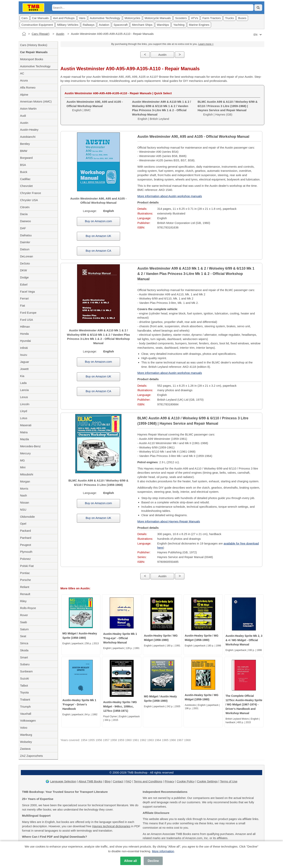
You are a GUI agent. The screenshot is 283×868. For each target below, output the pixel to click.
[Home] (24, 34)
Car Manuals (40, 18)
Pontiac (25, 573)
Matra (24, 432)
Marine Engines (199, 25)
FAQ (129, 781)
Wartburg (26, 735)
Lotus (24, 418)
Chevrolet (26, 186)
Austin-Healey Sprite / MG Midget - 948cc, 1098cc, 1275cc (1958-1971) (120, 706)
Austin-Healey (29, 130)
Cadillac (25, 179)
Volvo (24, 728)
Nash (23, 495)
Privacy (170, 781)
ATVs (195, 18)
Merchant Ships (142, 25)
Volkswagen (28, 721)
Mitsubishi (27, 474)
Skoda (24, 650)
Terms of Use (229, 781)
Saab (23, 622)
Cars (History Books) (34, 45)
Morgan (25, 481)
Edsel (24, 284)
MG (22, 460)
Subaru (25, 664)
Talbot (24, 685)
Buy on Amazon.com (98, 221)
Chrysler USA (29, 200)
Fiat (23, 306)
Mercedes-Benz (30, 446)
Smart (24, 657)
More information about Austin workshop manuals (170, 196)
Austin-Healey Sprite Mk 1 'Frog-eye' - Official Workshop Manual (120, 638)
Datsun (25, 249)
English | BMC (95, 106)
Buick (24, 172)
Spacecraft (121, 25)
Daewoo (25, 221)
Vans (82, 18)
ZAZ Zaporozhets (31, 756)
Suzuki (24, 678)
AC (22, 73)
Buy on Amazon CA (98, 251)
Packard (25, 531)
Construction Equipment (37, 25)
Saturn (24, 629)
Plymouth (26, 552)
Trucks (229, 18)
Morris (24, 489)
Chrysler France (31, 193)
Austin (60, 34)
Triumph (25, 707)
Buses (242, 18)
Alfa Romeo (28, 87)
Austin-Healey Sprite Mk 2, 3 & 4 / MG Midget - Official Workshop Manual (244, 640)
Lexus (24, 397)
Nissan (25, 502)
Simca (24, 643)
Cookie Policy (186, 781)
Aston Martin (28, 109)
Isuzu (24, 355)
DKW (23, 270)
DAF (23, 228)
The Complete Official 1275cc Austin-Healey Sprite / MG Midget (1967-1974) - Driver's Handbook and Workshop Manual (244, 704)
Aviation (104, 25)
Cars (25, 18)
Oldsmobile (27, 517)
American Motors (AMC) (36, 101)
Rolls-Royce (28, 608)
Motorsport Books (32, 59)
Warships (163, 25)
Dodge (24, 277)
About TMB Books (90, 781)
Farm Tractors (212, 18)
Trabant (25, 699)
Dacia (24, 214)
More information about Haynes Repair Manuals (169, 521)
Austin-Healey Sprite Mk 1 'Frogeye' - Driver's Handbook (79, 704)
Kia (22, 376)
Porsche (25, 580)
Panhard (26, 538)
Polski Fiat (27, 566)
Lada (23, 383)
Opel (23, 524)
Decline (153, 861)
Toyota (24, 692)
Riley (23, 601)
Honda (24, 334)
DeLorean (27, 256)
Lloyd (24, 411)
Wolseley (26, 742)
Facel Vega (27, 292)
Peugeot (26, 545)
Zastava (25, 749)
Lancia (24, 390)
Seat (23, 636)
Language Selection (63, 781)
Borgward (26, 158)
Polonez (25, 559)
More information (163, 851)
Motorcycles (132, 18)
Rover (24, 615)
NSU (23, 510)
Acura (24, 80)
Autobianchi (28, 137)
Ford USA (27, 320)
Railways (89, 25)
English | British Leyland (162, 110)
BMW (24, 151)
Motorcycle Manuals (158, 18)
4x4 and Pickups (64, 18)
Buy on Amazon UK (98, 236)
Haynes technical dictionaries (111, 826)
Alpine (24, 95)
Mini (23, 467)
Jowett (24, 369)
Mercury (25, 453)
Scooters (181, 18)
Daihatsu (26, 235)
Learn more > (206, 44)
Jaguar (25, 362)
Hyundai (25, 341)
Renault (25, 594)
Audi (23, 116)
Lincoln (25, 404)
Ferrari (24, 298)
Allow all (131, 861)
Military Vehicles (68, 25)
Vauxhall (26, 714)
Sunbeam (26, 671)
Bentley (25, 144)
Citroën (25, 207)
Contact (118, 781)
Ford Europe (28, 313)
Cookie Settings (207, 781)
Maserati (26, 425)
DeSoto (25, 263)
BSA (23, 165)
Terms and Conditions (148, 781)
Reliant (25, 587)
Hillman (25, 327)
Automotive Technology (105, 18)
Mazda (24, 439)
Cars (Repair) (40, 34)
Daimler (25, 242)
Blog (108, 781)
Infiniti (24, 348)
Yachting (179, 25)
